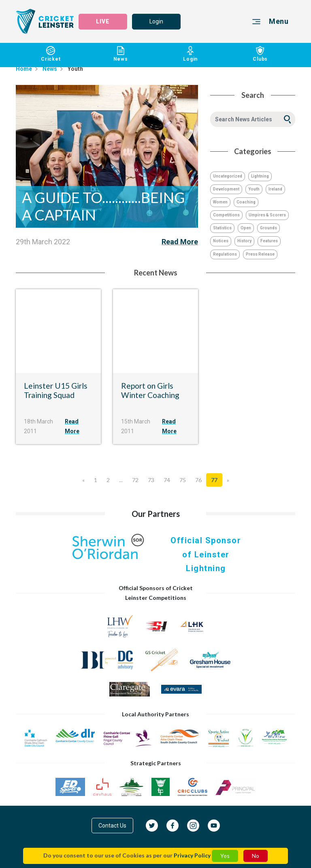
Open (246, 228)
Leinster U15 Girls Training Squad (56, 390)
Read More (180, 242)
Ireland (275, 189)
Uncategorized (228, 176)
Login (156, 21)
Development (226, 189)
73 (151, 480)
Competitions (226, 215)
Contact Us (112, 826)
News (121, 54)
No (256, 856)
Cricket (51, 54)
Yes (225, 856)
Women (220, 202)
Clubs (261, 54)
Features (269, 241)
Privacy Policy (192, 855)
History (244, 241)
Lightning (260, 176)
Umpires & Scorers (267, 215)
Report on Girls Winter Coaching (150, 390)
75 (183, 480)
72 (135, 480)
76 (198, 480)
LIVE (103, 21)
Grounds (268, 228)
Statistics (222, 228)
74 (167, 480)
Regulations (225, 254)
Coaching (246, 202)
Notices (221, 241)
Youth (254, 189)
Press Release (260, 254)
